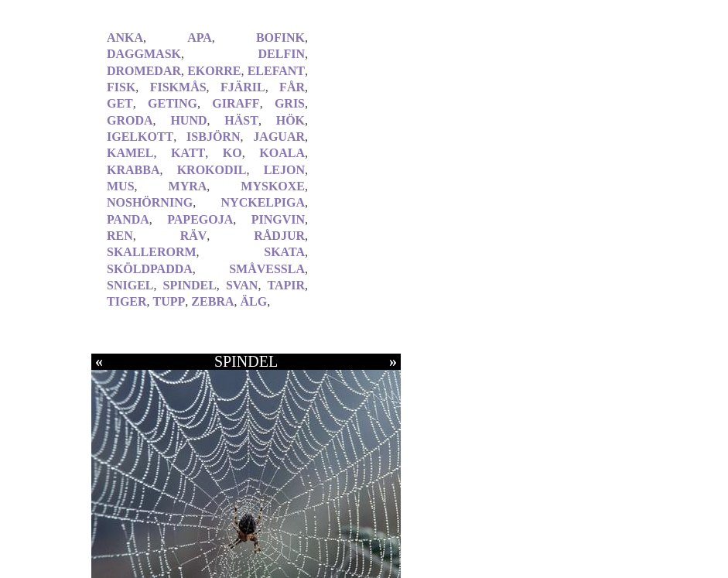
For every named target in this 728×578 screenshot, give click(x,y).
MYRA (188, 186)
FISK (121, 87)
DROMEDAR (144, 71)
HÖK (291, 120)
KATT (188, 153)
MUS (121, 186)
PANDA (128, 219)
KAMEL (130, 153)
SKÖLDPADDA (150, 269)
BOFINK (280, 38)
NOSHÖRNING (150, 202)
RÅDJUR (279, 236)
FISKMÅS (178, 87)
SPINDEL (190, 285)
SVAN (242, 285)
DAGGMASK (144, 54)
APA (200, 38)
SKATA (284, 252)
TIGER (127, 301)
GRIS (290, 103)
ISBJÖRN (213, 137)
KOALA (282, 153)
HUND (188, 120)
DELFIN (282, 54)
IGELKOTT (140, 137)
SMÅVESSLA (267, 269)
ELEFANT (276, 71)
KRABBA (133, 170)
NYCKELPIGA (263, 202)
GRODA (130, 120)
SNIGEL (130, 285)
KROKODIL (212, 170)
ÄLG (253, 301)
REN (120, 236)
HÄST (241, 120)
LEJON (284, 170)
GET (120, 103)
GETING (173, 103)
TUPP (169, 301)
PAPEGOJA (200, 219)
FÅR (292, 87)
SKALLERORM (152, 252)
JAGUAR (279, 137)
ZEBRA (212, 301)
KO (232, 153)
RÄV (194, 236)
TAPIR (286, 285)
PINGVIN (278, 219)
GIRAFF (236, 103)
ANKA (125, 38)
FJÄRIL (243, 87)
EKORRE (214, 71)
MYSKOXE (273, 186)
